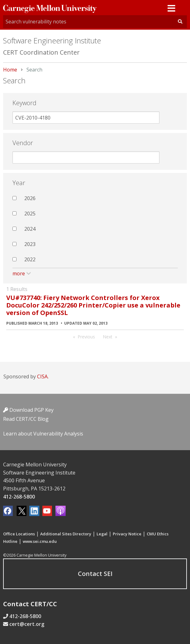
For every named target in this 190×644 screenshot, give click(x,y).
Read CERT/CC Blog (26, 419)
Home (10, 70)
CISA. (43, 376)
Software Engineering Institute (52, 40)
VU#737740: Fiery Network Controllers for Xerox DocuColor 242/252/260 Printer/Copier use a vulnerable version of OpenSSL (93, 305)
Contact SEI (95, 574)
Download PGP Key (28, 410)
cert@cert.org (27, 624)
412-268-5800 (19, 497)
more (19, 273)
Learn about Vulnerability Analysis (43, 434)
